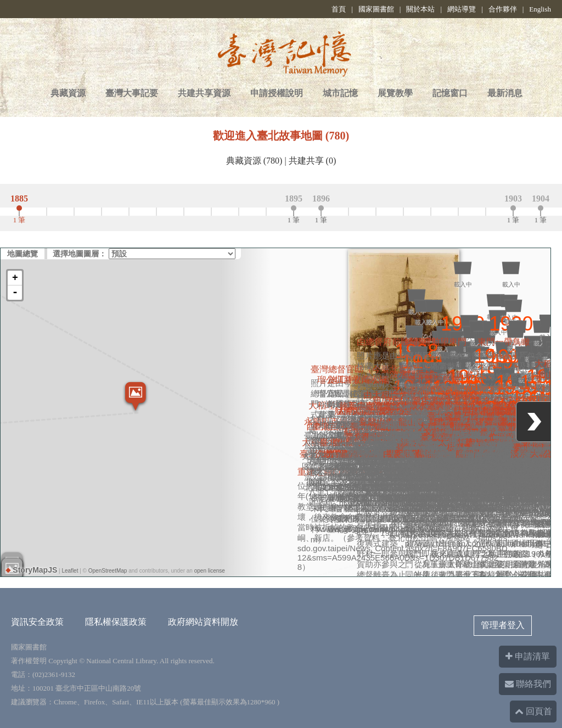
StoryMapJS (32, 570)
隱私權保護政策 (116, 622)
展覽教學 (395, 93)
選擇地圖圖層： (80, 254)
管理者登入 (503, 625)
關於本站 (420, 9)
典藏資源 (68, 93)
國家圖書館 (376, 9)
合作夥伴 (503, 9)
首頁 (339, 9)
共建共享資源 (204, 93)
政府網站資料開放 (203, 622)
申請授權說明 (277, 93)
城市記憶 (340, 93)
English (540, 9)
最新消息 (505, 93)
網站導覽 (462, 9)
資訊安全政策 (37, 622)
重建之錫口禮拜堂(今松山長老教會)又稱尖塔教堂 (393, 409)
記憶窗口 (450, 93)
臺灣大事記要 (132, 93)
